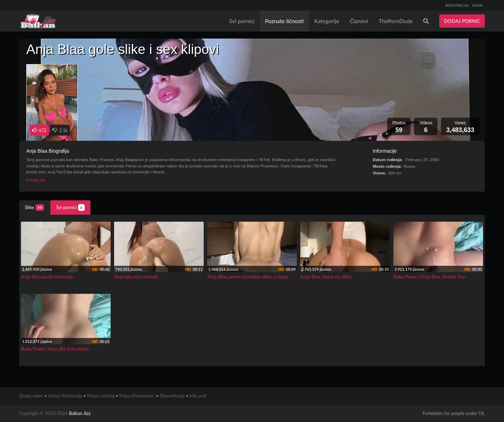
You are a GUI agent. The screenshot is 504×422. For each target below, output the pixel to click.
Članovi (359, 21)
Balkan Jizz (80, 413)
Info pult (198, 396)
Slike (34, 207)
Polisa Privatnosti (136, 396)
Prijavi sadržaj (101, 396)
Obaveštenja (172, 396)
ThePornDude (396, 21)
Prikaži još (36, 180)
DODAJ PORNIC (462, 21)
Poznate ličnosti (284, 21)
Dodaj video (31, 396)
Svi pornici (242, 21)
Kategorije (327, 21)
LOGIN (478, 5)
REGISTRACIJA (457, 5)
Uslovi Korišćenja (65, 396)
